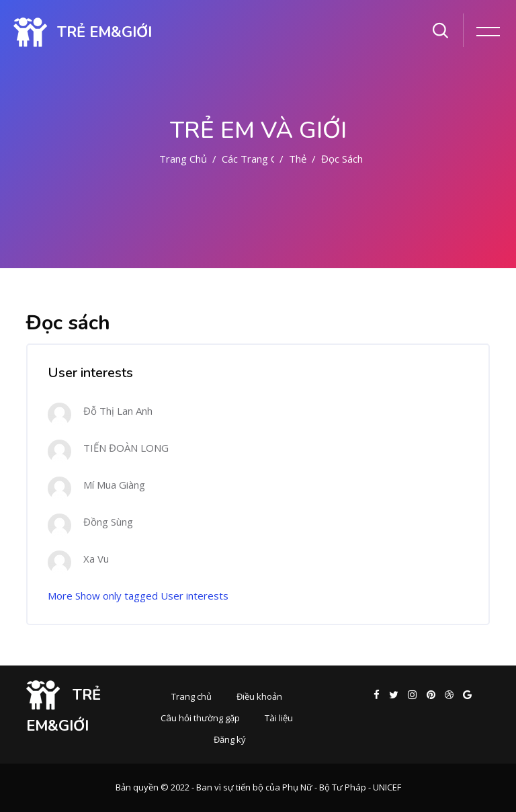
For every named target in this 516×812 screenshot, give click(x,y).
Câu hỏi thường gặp (200, 718)
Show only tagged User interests (152, 596)
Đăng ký (230, 739)
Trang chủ (183, 159)
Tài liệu (279, 718)
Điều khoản (259, 696)
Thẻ (298, 159)
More (60, 596)
